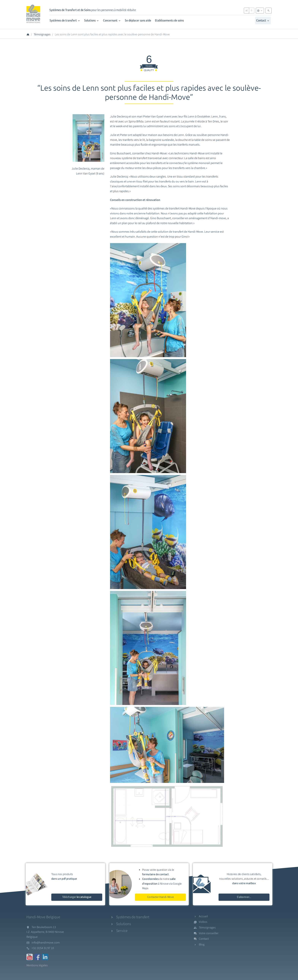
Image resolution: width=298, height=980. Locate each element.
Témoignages (42, 34)
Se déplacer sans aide (138, 20)
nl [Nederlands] (246, 11)
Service (122, 931)
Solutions (92, 20)
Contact (263, 20)
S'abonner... (244, 897)
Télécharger (77, 897)
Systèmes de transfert (65, 20)
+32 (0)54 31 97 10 (43, 948)
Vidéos (203, 922)
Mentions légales (37, 965)
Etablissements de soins (169, 20)
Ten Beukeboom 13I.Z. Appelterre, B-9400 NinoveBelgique (45, 932)
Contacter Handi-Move (160, 897)
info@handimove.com (46, 943)
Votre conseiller (209, 933)
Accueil (203, 916)
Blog (202, 944)
